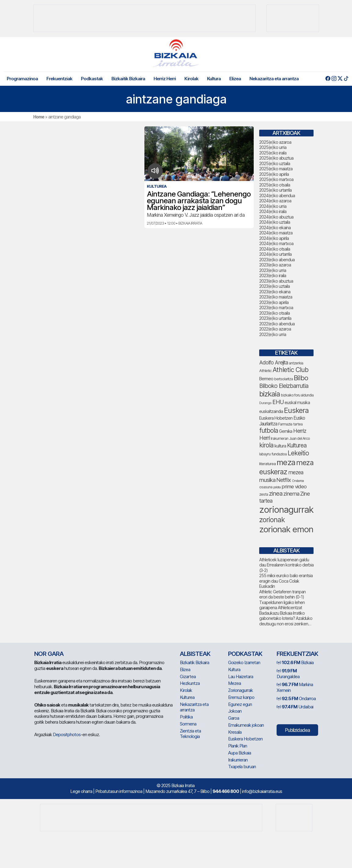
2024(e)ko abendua (277, 195)
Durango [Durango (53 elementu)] (265, 403)
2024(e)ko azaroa (275, 201)
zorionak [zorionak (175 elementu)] (272, 520)
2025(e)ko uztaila (275, 163)
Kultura (214, 79)
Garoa (234, 718)
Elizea (235, 79)
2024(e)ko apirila (274, 238)
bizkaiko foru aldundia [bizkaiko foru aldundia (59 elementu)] (297, 395)
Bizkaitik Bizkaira (128, 79)
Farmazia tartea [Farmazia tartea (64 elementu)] (290, 424)
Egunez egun (240, 704)
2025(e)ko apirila (274, 174)
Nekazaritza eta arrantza (274, 79)
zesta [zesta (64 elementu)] (264, 494)
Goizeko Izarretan (244, 662)
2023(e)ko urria (273, 270)
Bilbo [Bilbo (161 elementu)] (301, 378)
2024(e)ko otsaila (275, 249)
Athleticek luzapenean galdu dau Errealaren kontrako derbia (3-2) (286, 565)
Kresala (235, 732)
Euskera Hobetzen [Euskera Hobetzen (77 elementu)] (276, 418)
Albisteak (195, 654)
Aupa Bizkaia (240, 753)
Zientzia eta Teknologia (190, 734)
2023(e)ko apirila (274, 302)
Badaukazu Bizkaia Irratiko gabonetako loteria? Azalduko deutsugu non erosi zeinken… (286, 618)
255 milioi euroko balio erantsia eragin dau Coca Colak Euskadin (286, 581)
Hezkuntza (190, 683)
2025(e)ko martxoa (276, 179)
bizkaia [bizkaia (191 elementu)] (270, 394)
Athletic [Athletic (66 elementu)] (265, 371)
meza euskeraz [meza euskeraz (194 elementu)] (286, 467)
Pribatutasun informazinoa (119, 791)
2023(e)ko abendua (277, 260)
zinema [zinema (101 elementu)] (291, 494)
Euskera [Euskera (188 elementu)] (296, 410)
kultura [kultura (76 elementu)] (280, 446)
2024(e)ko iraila (273, 211)
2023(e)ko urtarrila (275, 318)
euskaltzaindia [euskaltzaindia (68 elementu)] (271, 411)
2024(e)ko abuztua (276, 217)
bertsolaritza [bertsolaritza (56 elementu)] (283, 379)
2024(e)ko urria (273, 206)
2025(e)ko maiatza (276, 169)
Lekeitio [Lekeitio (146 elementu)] (298, 453)
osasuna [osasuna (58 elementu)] (266, 487)
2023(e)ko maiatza (276, 297)
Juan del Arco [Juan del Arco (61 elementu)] (299, 438)
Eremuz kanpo (241, 697)
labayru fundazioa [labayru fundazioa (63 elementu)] (273, 454)
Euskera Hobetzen (245, 739)
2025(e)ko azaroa (275, 142)
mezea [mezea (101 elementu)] (296, 472)
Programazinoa (22, 79)
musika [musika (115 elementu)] (267, 480)
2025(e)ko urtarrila (275, 190)
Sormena (188, 724)
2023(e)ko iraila (273, 275)
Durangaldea (288, 674)
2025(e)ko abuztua (276, 158)
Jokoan (235, 711)
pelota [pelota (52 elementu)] (277, 487)
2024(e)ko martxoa (276, 243)
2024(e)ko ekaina (275, 228)
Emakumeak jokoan (246, 725)
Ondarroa (296, 698)
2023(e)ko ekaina (275, 292)
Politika (186, 717)
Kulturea (187, 697)
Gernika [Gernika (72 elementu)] (286, 431)
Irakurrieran (238, 760)
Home (39, 117)
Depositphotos (67, 734)
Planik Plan (238, 746)
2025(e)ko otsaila (275, 185)
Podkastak (92, 79)
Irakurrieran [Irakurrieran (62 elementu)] (279, 438)
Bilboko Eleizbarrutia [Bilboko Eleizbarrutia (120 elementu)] (284, 386)
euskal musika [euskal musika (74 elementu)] (297, 402)
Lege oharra (81, 791)
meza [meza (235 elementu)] (286, 462)
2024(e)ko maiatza (276, 233)
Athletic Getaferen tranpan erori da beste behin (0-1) (282, 594)
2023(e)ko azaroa (275, 265)
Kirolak (191, 79)
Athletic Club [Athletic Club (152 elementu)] (290, 370)
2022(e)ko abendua (277, 324)
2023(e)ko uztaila (274, 286)
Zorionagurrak (240, 690)
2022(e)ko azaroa (275, 329)
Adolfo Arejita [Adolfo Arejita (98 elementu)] (274, 362)
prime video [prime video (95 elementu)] (294, 486)
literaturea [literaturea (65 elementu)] (267, 464)
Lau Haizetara (241, 676)
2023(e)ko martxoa (276, 307)
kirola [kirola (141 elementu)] (266, 445)
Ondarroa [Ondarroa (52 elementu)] (298, 481)
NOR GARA (49, 654)
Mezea (234, 683)
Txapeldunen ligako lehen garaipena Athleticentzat (282, 605)
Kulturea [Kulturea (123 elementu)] (297, 445)
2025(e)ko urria (273, 147)
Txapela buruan (242, 767)
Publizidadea (297, 730)
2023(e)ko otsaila (274, 313)
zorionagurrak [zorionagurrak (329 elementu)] (286, 510)
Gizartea (188, 676)
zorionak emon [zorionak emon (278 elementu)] (286, 529)
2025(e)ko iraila (273, 153)
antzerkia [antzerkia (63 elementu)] (296, 363)
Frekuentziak (59, 79)
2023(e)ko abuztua (276, 281)
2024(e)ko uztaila (275, 222)
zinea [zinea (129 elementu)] (276, 494)
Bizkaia (295, 662)
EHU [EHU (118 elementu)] (278, 402)
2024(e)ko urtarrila (275, 254)
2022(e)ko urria (273, 334)
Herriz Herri (165, 79)
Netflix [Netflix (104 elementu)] (284, 480)
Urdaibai (295, 707)
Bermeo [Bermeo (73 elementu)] (266, 379)
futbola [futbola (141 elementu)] (269, 430)
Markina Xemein (295, 687)
